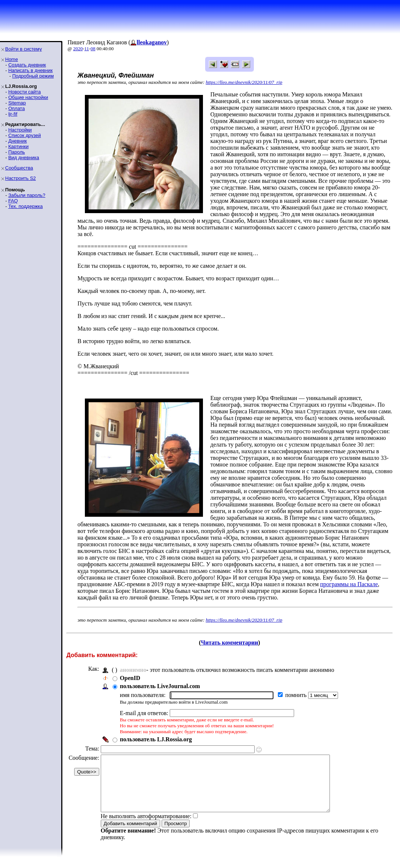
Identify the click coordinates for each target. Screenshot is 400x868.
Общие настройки (28, 97)
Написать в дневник (30, 70)
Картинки (18, 146)
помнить (297, 695)
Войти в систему (23, 49)
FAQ (13, 201)
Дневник (17, 141)
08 (93, 49)
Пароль (16, 152)
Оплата (16, 108)
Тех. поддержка (25, 206)
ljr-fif (13, 114)
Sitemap (17, 103)
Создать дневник (27, 65)
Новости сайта (24, 92)
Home (12, 59)
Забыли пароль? (27, 195)
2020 (78, 49)
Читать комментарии (229, 643)
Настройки (20, 130)
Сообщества (19, 168)
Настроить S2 (20, 178)
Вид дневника (24, 158)
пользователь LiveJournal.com (160, 686)
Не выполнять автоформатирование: (146, 827)
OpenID (130, 678)
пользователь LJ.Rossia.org (156, 739)
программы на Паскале (349, 584)
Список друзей (24, 135)
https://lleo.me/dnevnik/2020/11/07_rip (244, 82)
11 (87, 49)
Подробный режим (33, 76)
